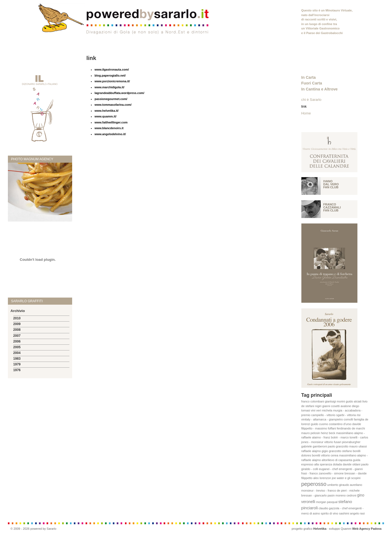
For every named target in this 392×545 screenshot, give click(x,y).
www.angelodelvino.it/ (110, 134)
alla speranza (323, 464)
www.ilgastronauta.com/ (112, 69)
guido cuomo (319, 424)
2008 (17, 330)
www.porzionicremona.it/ (112, 81)
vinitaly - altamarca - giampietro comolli (327, 419)
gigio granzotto (332, 451)
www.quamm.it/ (105, 116)
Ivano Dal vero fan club (331, 184)
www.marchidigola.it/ (109, 87)
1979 (17, 364)
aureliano (356, 485)
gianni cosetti (331, 406)
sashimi (344, 513)
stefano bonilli (351, 451)
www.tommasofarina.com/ (113, 105)
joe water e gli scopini (346, 478)
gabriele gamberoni (314, 446)
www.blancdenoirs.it (109, 128)
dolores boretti (311, 455)
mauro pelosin (311, 433)
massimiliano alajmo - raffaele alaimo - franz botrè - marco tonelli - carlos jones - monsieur (335, 437)
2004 (17, 353)
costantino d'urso (340, 424)
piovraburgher (351, 442)
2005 (17, 347)
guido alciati (354, 401)
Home (306, 113)
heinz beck (328, 433)
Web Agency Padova (367, 529)
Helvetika (320, 529)
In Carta (309, 77)
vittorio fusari (333, 442)
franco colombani (313, 401)
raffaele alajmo (311, 451)
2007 (17, 336)
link (304, 106)
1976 (17, 370)
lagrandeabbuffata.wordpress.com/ (119, 93)
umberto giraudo (338, 485)
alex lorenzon (322, 478)
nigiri (318, 406)
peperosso (314, 484)
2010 (17, 318)
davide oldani (352, 464)
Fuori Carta (312, 83)
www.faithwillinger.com (111, 122)
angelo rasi (357, 513)
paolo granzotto (338, 446)
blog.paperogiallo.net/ (110, 75)
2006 (17, 341)
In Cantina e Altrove (320, 89)
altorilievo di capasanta (337, 460)
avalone (346, 406)
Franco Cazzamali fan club (332, 207)
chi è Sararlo (311, 100)
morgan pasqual (327, 502)
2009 (17, 324)
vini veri (316, 410)
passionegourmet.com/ (111, 99)
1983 (17, 359)
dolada (337, 464)
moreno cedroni (346, 495)
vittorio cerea (330, 455)
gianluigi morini (335, 401)
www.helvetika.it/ (106, 111)
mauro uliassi (358, 446)
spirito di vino (329, 513)
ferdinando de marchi (351, 428)
